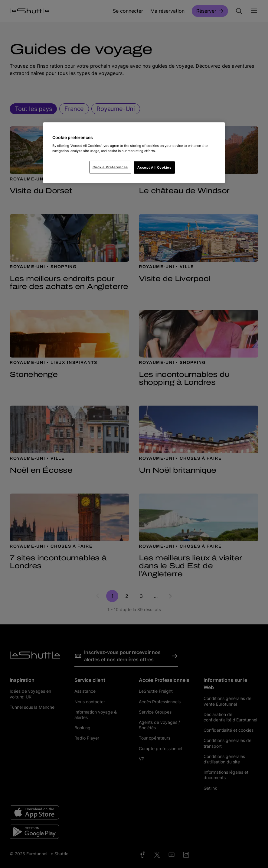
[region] (134, 153)
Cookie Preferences (110, 167)
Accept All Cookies (154, 167)
